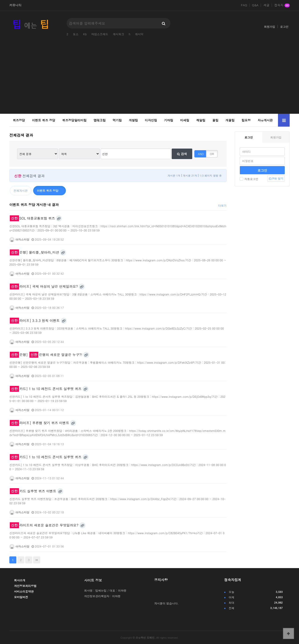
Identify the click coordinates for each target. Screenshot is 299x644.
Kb (85, 34)
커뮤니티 (15, 5)
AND (201, 154)
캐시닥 (139, 34)
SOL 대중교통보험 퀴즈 (32, 218)
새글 (266, 5)
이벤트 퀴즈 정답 (44, 120)
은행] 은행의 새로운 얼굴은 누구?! (46, 355)
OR (212, 154)
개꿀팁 (230, 120)
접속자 (282, 5)
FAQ (244, 5)
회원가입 (270, 27)
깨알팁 (201, 120)
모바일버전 (21, 597)
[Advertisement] (149, 79)
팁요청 (246, 120)
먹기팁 (117, 120)
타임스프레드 (100, 34)
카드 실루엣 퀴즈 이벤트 (33, 491)
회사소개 (20, 580)
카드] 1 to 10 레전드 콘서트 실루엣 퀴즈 (46, 389)
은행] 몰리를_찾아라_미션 (34, 252)
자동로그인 (249, 179)
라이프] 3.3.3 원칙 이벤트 (35, 320)
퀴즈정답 (19, 120)
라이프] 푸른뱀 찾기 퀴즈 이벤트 (39, 423)
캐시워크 (118, 34)
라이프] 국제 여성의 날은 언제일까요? (44, 286)
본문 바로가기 (0, 0)
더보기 (222, 205)
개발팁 (133, 120)
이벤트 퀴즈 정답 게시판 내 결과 (34, 205)
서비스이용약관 (24, 591)
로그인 (284, 27)
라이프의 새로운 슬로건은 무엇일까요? (44, 525)
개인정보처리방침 (25, 586)
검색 (182, 154)
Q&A (255, 5)
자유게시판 (265, 120)
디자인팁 (151, 120)
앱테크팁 (100, 120)
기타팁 (169, 120)
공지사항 (161, 580)
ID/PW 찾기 (276, 178)
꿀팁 (215, 120)
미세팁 (185, 120)
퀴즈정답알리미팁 (75, 120)
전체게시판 (21, 190)
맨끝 (37, 560)
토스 (76, 34)
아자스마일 (19, 239)
